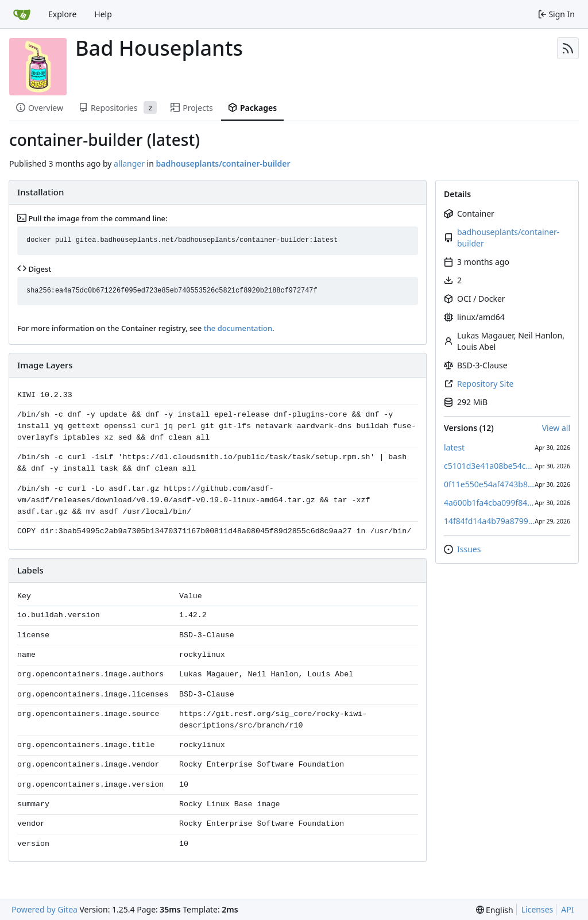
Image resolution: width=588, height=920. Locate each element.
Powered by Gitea (45, 909)
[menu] (495, 910)
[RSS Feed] (568, 48)
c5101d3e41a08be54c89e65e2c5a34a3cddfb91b (489, 466)
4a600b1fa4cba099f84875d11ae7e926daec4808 (489, 503)
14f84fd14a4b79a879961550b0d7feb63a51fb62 (489, 521)
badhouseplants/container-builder (508, 238)
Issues (469, 549)
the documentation (238, 328)
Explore (62, 14)
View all (556, 428)
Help (103, 14)
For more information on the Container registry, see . (146, 328)
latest (454, 447)
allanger (129, 163)
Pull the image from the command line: (92, 218)
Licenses (537, 909)
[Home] (22, 14)
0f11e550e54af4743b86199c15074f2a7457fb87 (489, 484)
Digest (34, 269)
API (567, 909)
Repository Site (485, 384)
